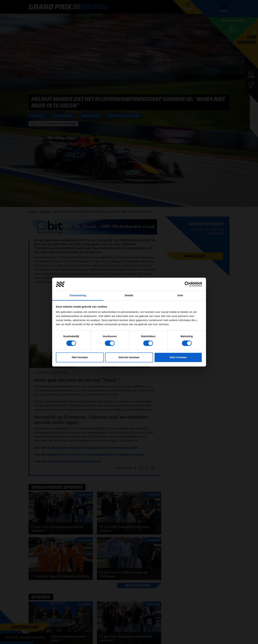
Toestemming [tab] (78, 295)
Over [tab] (180, 295)
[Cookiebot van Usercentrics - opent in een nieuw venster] (187, 284)
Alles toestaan (178, 357)
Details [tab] (129, 295)
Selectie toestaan (129, 357)
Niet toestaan (80, 357)
